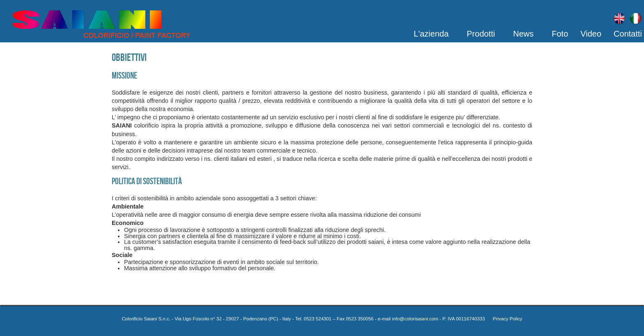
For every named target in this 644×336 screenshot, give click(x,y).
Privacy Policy (504, 319)
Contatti (628, 34)
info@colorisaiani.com (415, 319)
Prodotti (481, 34)
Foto (560, 34)
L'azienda (431, 34)
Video (591, 34)
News (523, 34)
